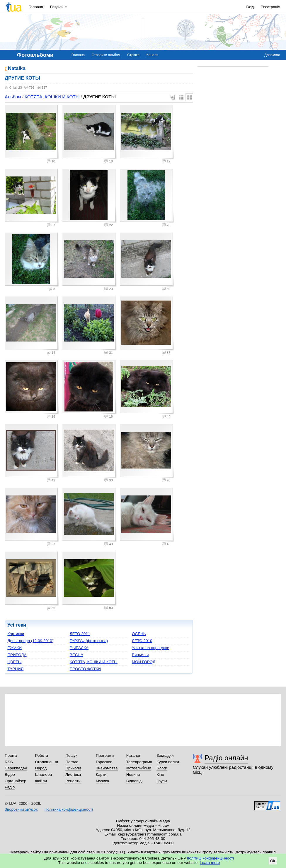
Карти (101, 774)
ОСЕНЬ (139, 634)
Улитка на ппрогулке (150, 648)
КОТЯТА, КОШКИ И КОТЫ (52, 97)
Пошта (11, 755)
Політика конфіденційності (69, 809)
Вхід (250, 7)
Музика (102, 781)
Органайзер (15, 781)
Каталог (133, 755)
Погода (72, 762)
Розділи (57, 7)
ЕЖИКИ (15, 648)
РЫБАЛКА (79, 648)
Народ (41, 768)
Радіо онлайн (226, 758)
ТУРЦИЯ (15, 669)
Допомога (272, 55)
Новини (133, 774)
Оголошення (47, 762)
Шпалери (44, 774)
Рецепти (73, 781)
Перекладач (16, 768)
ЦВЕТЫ (14, 662)
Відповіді (135, 781)
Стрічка (133, 55)
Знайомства (107, 768)
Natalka (17, 69)
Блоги (162, 768)
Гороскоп (104, 762)
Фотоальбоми (139, 768)
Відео (10, 774)
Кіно (160, 774)
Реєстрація (270, 7)
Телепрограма (139, 762)
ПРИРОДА (17, 655)
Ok (273, 861)
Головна (36, 7)
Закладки (165, 755)
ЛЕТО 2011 (80, 634)
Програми (105, 755)
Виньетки (140, 655)
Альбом (13, 97)
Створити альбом (106, 55)
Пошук (71, 755)
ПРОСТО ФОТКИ (85, 669)
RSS (9, 762)
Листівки (73, 774)
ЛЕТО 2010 (142, 641)
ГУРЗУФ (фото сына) (89, 641)
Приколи (73, 768)
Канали (153, 55)
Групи (162, 781)
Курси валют (168, 762)
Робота (42, 755)
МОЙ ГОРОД (144, 662)
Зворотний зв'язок (21, 809)
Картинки (16, 634)
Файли (41, 781)
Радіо (10, 787)
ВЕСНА (76, 655)
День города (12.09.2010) (30, 641)
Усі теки (17, 625)
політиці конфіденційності (210, 858)
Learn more (210, 863)
